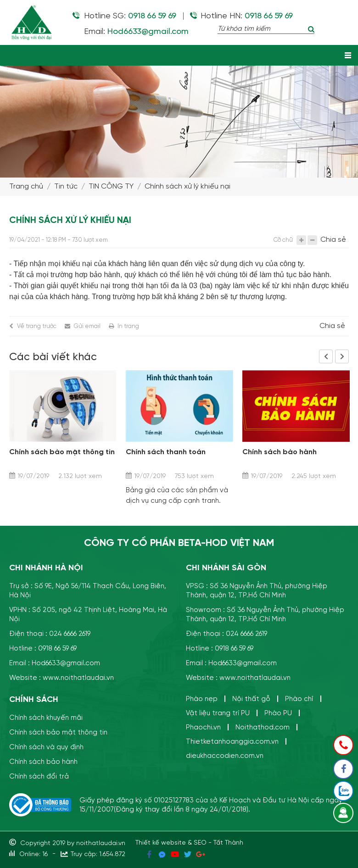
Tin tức (66, 186)
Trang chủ (26, 186)
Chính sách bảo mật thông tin (62, 452)
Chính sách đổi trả (39, 776)
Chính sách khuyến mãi (46, 718)
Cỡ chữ (283, 240)
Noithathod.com (263, 727)
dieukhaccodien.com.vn (225, 756)
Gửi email (87, 326)
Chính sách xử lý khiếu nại (187, 186)
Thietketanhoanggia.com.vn (232, 742)
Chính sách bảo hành (280, 452)
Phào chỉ (299, 699)
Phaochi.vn (203, 727)
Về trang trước (37, 326)
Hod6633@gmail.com (148, 32)
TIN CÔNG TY (111, 186)
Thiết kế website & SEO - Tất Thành (189, 843)
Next (342, 356)
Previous (326, 356)
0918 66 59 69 (152, 16)
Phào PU (278, 713)
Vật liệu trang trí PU (218, 713)
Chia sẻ (333, 240)
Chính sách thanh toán (166, 452)
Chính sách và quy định (46, 747)
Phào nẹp (202, 699)
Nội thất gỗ (251, 699)
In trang (128, 326)
